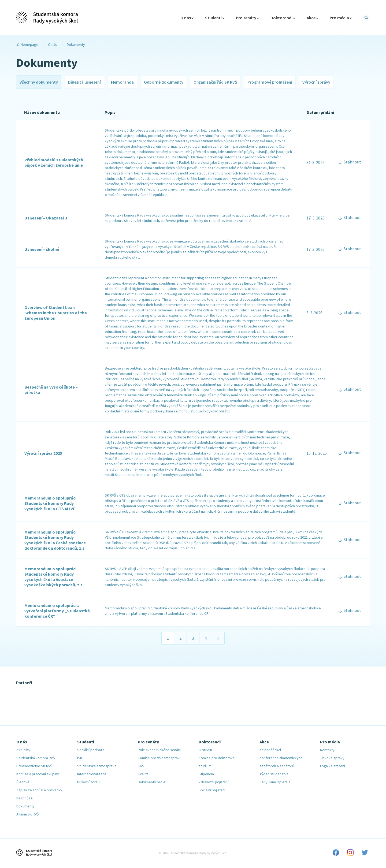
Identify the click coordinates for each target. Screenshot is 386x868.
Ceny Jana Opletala (275, 782)
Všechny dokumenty (39, 82)
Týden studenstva (274, 774)
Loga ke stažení (333, 766)
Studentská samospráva (97, 766)
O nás (53, 44)
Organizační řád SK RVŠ (215, 82)
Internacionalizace (92, 774)
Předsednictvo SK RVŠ (34, 766)
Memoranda (122, 82)
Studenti (215, 18)
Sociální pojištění (212, 790)
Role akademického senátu (159, 750)
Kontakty (327, 750)
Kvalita (143, 774)
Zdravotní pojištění (214, 782)
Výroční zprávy (316, 82)
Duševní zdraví (89, 782)
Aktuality (23, 750)
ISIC (80, 758)
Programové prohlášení (270, 82)
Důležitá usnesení (84, 82)
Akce (312, 18)
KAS (141, 766)
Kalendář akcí (270, 750)
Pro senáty (247, 18)
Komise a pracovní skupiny (38, 774)
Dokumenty (25, 806)
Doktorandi (283, 18)
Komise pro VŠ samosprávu (160, 758)
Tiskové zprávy (332, 758)
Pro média (341, 18)
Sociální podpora (91, 750)
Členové (23, 782)
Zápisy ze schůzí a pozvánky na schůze (39, 794)
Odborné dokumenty (164, 82)
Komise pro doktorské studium (217, 762)
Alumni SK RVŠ (27, 814)
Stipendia (206, 774)
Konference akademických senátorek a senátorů (281, 762)
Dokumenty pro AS (153, 782)
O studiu (205, 750)
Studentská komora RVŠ (36, 758)
